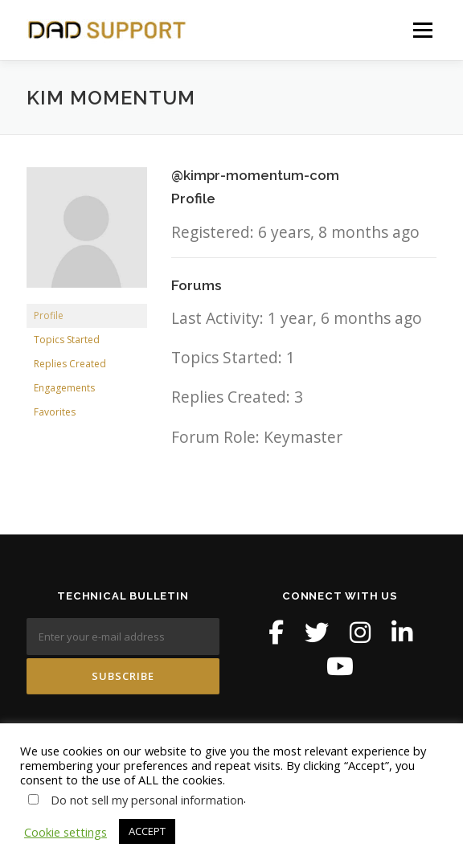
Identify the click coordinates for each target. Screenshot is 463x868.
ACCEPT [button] (147, 831)
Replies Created (70, 364)
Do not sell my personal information (147, 800)
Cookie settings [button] (66, 832)
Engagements (64, 388)
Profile (49, 315)
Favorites (55, 412)
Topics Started (67, 340)
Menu (422, 30)
